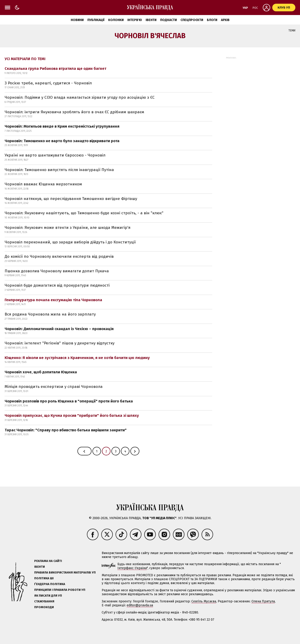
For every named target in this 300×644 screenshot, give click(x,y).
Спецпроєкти (192, 20)
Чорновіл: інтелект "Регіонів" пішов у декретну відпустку (60, 343)
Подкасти (168, 20)
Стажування (44, 601)
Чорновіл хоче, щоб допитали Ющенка (41, 372)
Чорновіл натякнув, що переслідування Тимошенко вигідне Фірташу (71, 199)
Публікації (96, 20)
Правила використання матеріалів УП (65, 572)
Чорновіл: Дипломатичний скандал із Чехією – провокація (59, 329)
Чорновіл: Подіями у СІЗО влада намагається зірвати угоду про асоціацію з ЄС (80, 97)
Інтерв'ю (135, 20)
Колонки (116, 20)
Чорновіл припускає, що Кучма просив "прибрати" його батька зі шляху (72, 416)
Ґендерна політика (50, 584)
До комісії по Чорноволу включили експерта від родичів (59, 256)
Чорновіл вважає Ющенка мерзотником (43, 184)
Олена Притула (263, 601)
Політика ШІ (44, 578)
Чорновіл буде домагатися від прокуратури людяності (57, 285)
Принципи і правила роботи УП (60, 590)
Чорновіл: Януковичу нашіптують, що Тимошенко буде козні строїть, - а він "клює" (84, 213)
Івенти (151, 20)
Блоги (212, 20)
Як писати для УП (48, 596)
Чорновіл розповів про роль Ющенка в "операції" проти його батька (69, 401)
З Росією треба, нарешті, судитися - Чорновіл (48, 83)
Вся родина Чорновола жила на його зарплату (50, 314)
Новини (77, 20)
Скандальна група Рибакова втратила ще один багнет (55, 69)
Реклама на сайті (48, 561)
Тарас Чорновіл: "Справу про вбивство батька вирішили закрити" (66, 430)
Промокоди (44, 607)
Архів (225, 20)
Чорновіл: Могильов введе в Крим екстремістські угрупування (62, 126)
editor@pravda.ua (140, 605)
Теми (292, 31)
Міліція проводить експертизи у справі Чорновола (54, 387)
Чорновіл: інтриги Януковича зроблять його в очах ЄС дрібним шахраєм (74, 112)
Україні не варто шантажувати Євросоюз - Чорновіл (55, 155)
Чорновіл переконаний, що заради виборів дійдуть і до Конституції (70, 242)
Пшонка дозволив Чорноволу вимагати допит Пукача (57, 271)
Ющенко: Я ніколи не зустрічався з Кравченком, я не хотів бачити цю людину (77, 358)
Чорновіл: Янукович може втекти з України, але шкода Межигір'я (67, 228)
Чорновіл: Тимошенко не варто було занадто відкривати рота (62, 141)
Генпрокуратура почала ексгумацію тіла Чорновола (53, 300)
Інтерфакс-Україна (132, 568)
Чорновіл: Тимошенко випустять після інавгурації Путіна (59, 170)
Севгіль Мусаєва (204, 601)
